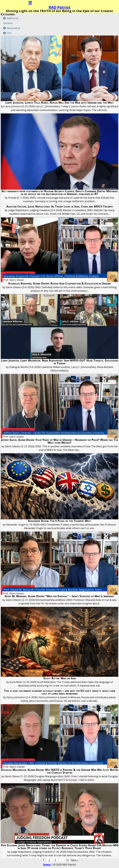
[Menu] (30, 3)
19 (67, 860)
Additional (12, 18)
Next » (75, 860)
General (8, 23)
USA (9, 33)
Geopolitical (13, 28)
